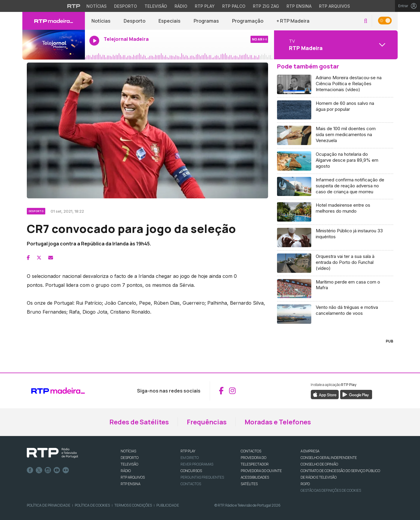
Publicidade (168, 505)
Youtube (57, 470)
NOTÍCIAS (128, 451)
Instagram (48, 470)
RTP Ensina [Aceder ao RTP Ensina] (299, 6)
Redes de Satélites (139, 422)
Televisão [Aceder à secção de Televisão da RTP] (156, 6)
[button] (366, 21)
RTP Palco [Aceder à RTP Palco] (234, 6)
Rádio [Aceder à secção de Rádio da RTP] (181, 6)
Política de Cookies (92, 505)
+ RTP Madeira (293, 21)
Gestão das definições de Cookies (331, 490)
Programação (248, 21)
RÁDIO (126, 471)
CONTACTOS (251, 451)
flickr (66, 470)
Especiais (169, 21)
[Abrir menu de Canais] (335, 45)
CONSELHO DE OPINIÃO (319, 464)
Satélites (249, 484)
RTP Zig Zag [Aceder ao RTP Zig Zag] (266, 6)
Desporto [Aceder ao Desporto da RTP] (126, 6)
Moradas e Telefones (278, 422)
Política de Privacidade (49, 505)
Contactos (191, 484)
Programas (206, 21)
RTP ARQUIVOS (133, 477)
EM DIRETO (190, 458)
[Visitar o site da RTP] (74, 6)
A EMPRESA (310, 451)
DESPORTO (130, 458)
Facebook (30, 470)
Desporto (134, 21)
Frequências (207, 422)
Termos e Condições (133, 505)
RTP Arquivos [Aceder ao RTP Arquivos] (335, 6)
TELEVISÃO (129, 464)
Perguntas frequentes (202, 477)
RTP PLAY (188, 451)
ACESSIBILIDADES (255, 477)
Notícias (101, 21)
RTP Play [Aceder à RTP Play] (205, 6)
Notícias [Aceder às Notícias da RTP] (97, 6)
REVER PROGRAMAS (197, 464)
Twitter (39, 470)
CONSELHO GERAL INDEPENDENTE (329, 458)
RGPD (305, 484)
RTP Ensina (130, 484)
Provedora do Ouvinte (261, 471)
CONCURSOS (191, 471)
